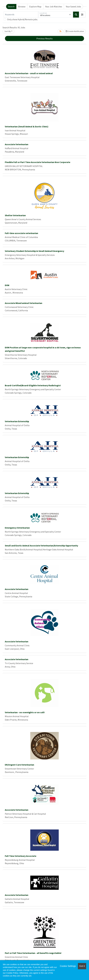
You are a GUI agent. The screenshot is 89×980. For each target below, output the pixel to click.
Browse (22, 7)
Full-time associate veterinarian (21, 233)
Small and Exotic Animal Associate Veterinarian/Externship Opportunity (41, 546)
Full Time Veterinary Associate (21, 856)
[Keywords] (21, 15)
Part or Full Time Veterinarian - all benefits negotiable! (33, 953)
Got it (82, 966)
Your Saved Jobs (73, 7)
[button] (82, 15)
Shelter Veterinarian (15, 215)
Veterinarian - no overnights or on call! (25, 712)
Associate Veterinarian (17, 144)
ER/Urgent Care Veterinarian (19, 765)
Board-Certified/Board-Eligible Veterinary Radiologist (33, 385)
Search (11, 7)
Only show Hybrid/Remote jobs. (22, 19)
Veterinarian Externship (17, 421)
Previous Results (44, 38)
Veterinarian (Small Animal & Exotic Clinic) (27, 126)
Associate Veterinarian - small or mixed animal (29, 73)
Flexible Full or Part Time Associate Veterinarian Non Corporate (38, 162)
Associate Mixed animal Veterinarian (24, 303)
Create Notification (75, 31)
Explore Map (35, 7)
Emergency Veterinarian (17, 528)
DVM (7, 285)
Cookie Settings (68, 966)
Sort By (8, 31)
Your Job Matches (54, 7)
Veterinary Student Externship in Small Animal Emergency (34, 251)
